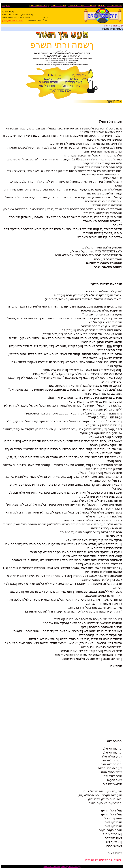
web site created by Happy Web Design (62, 866)
